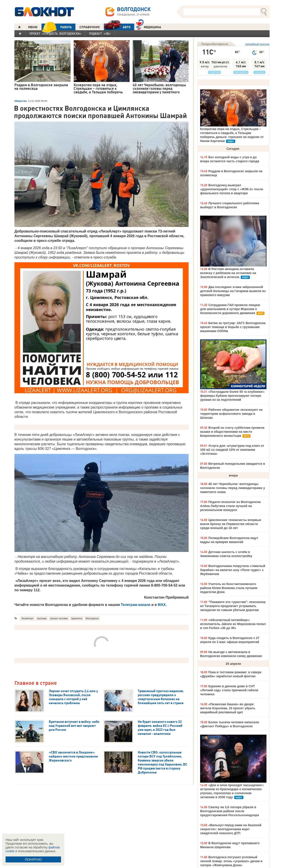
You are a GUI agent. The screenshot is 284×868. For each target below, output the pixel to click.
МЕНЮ (33, 27)
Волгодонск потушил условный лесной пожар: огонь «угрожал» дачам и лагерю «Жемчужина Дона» (231, 861)
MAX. (162, 605)
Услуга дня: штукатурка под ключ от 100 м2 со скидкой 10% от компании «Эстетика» (232, 450)
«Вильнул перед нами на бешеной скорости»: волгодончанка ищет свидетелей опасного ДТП (231, 829)
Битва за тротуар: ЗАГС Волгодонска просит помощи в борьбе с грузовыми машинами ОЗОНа (233, 327)
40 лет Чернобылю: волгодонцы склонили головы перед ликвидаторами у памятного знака (233, 488)
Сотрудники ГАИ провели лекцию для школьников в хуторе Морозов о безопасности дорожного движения (230, 309)
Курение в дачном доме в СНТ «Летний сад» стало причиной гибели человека (229, 690)
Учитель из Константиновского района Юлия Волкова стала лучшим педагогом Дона (229, 588)
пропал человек (59, 618)
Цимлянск (77, 618)
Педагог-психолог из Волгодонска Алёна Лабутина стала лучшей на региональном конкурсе (230, 506)
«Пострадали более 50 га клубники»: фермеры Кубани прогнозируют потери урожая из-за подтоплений (233, 396)
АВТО (117, 27)
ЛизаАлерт (27, 618)
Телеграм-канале (136, 605)
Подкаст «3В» (100, 34)
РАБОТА (57, 27)
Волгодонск (92, 618)
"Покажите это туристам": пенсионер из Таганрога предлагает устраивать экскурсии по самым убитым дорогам (233, 606)
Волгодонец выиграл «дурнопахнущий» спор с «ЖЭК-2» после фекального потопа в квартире (232, 189)
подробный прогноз (257, 44)
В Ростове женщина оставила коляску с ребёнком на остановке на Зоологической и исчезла (228, 273)
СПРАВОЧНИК (90, 27)
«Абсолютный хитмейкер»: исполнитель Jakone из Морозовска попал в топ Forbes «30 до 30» (233, 624)
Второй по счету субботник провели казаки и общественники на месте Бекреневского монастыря (232, 432)
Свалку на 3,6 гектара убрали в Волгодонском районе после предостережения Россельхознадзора (230, 811)
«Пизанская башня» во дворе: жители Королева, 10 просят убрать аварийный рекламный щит (228, 708)
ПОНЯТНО (33, 859)
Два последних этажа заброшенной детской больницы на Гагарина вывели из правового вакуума (233, 291)
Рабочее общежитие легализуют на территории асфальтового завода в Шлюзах (231, 414)
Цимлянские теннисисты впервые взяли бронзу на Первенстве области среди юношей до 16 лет (231, 524)
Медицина (149, 27)
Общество (21, 101)
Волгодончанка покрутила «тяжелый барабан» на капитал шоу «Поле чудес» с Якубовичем (233, 570)
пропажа (42, 618)
